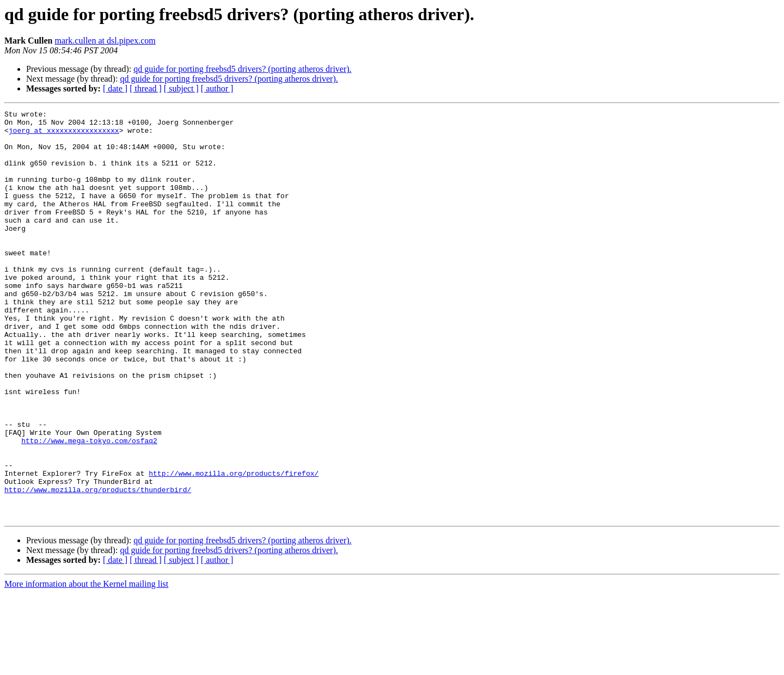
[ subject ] (181, 88)
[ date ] (115, 88)
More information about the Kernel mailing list (86, 665)
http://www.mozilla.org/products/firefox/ (234, 547)
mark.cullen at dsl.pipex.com (105, 41)
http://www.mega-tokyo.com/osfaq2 (89, 507)
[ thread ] (146, 88)
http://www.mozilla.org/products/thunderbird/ (98, 566)
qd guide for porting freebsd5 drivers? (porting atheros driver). (242, 69)
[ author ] (217, 88)
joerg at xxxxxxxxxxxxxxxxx (64, 135)
